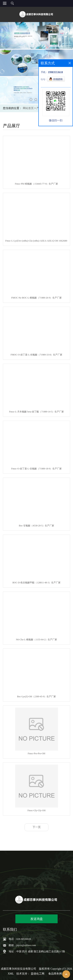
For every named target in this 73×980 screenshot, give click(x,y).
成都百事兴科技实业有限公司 (18, 969)
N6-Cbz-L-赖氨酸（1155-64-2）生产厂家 (36, 640)
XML (11, 974)
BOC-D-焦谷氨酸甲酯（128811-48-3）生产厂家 (36, 583)
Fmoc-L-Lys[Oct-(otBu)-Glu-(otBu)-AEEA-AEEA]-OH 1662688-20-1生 (36, 242)
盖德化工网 (38, 974)
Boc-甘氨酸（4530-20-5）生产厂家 (36, 526)
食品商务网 (55, 974)
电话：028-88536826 (20, 939)
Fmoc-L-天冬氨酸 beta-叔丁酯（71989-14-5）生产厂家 (37, 412)
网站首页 (28, 108)
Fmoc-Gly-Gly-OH (36, 810)
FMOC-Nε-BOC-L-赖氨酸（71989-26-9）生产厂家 (37, 298)
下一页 (37, 827)
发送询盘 (37, 919)
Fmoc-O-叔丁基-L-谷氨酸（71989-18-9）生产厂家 (36, 469)
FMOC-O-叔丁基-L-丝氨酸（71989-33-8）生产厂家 (37, 355)
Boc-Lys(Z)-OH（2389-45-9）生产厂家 (36, 697)
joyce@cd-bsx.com (26, 945)
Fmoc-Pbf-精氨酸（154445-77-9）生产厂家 (37, 184)
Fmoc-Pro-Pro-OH (37, 753)
